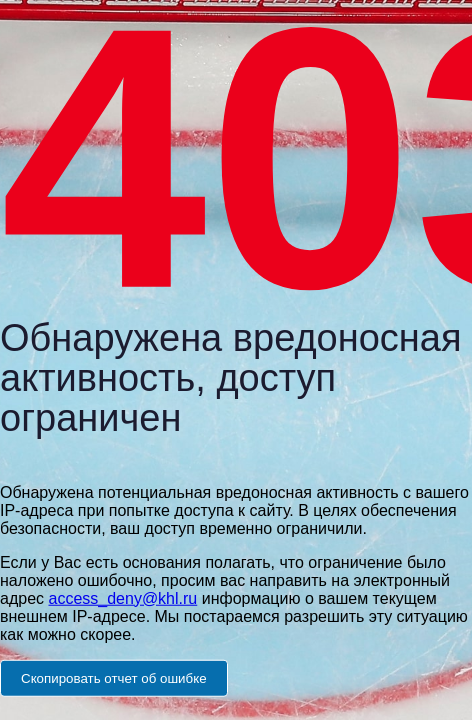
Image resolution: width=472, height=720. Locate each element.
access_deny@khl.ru (122, 597)
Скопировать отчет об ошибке (114, 677)
